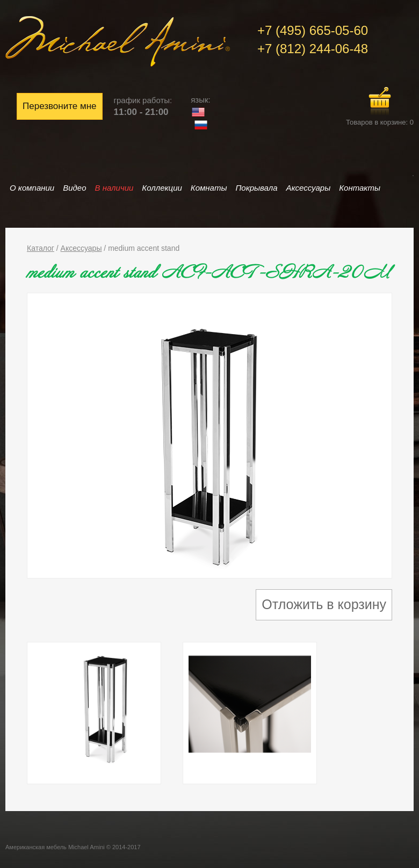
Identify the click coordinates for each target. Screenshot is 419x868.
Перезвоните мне (60, 106)
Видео (74, 188)
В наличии (114, 188)
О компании (32, 188)
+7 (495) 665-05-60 (313, 30)
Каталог (41, 248)
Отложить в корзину (324, 604)
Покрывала (256, 188)
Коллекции (162, 188)
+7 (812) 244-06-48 (313, 49)
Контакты (360, 188)
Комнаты (209, 188)
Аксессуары (309, 188)
